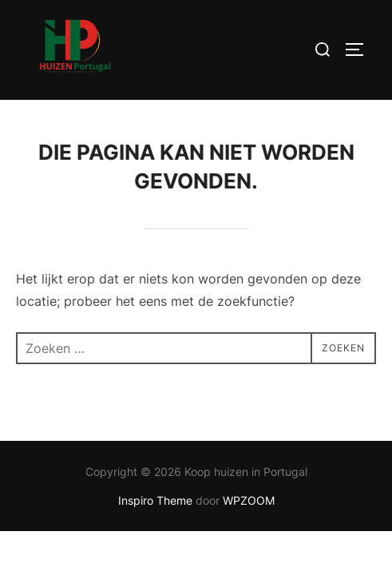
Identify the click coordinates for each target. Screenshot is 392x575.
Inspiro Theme (155, 501)
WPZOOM (249, 501)
